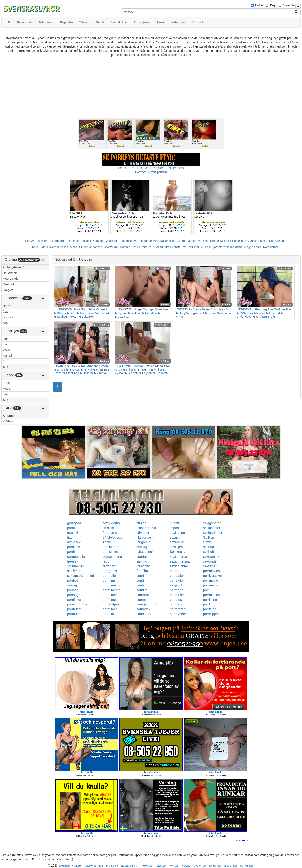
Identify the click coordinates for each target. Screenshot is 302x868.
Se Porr (209, 538)
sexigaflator (212, 528)
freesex (73, 561)
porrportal (177, 590)
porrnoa (175, 571)
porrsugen (75, 595)
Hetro (259, 5)
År (4, 361)
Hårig (181, 313)
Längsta (8, 290)
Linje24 (30, 241)
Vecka (7, 350)
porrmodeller (77, 557)
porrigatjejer (112, 604)
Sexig (207, 542)
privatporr (143, 533)
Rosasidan (239, 241)
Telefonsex (73, 241)
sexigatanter (179, 566)
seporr (174, 528)
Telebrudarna (57, 241)
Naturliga (150, 313)
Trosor (159, 373)
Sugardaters (217, 247)
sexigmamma (180, 561)
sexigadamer (213, 533)
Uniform (86, 373)
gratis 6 (73, 533)
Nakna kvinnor (69, 247)
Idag (6, 339)
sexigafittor (178, 533)
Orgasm (224, 313)
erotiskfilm (110, 552)
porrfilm (73, 528)
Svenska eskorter (208, 241)
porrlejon (74, 547)
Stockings (71, 373)
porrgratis (110, 571)
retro (106, 561)
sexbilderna (111, 523)
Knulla (204, 247)
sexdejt (72, 585)
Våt (179, 317)
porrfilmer (110, 595)
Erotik (135, 247)
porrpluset (177, 595)
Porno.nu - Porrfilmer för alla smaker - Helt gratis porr (151, 168)
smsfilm (108, 528)
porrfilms (109, 580)
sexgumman (212, 557)
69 (240, 313)
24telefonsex (112, 538)
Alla (5, 323)
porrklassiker (213, 576)
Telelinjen (41, 241)
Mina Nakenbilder (164, 241)
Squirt (59, 317)
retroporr (109, 566)
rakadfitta (143, 566)
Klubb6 (251, 241)
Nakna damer (235, 247)
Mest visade (11, 279)
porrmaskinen (213, 595)
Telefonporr (145, 241)
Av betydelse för (14, 267)
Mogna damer (253, 247)
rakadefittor (145, 552)
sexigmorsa (178, 557)
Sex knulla (177, 552)
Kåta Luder (39, 247)
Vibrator (100, 373)
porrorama (177, 609)
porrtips (142, 557)
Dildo (72, 313)
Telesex (86, 241)
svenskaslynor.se (70, 865)
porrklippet (211, 614)
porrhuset (74, 609)
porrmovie (210, 580)
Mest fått (8, 284)
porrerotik (143, 595)
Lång (6, 394)
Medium (8, 389)
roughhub (143, 542)
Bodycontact (277, 241)
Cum (248, 313)
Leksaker (87, 317)
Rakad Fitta (162, 247)
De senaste (10, 273)
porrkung (210, 604)
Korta (6, 383)
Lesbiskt (102, 313)
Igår (5, 344)
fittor (70, 538)
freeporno (110, 533)
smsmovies (75, 566)
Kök (89, 370)
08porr (174, 523)
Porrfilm (142, 571)
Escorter (108, 247)
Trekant (72, 317)
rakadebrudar (146, 528)
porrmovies (211, 571)
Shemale (289, 5)
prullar (141, 523)
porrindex (143, 609)
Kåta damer (271, 247)
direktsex (74, 542)
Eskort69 (53, 247)
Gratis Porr (146, 247)
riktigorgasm (145, 538)
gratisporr (74, 523)
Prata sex (98, 241)
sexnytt (175, 538)
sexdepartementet (81, 576)
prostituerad (112, 547)
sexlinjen (176, 547)
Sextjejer (226, 241)
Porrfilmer (193, 247)
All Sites (8, 416)
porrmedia (211, 585)
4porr (107, 542)
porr (206, 590)
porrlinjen (210, 600)
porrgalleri (110, 576)
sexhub (208, 547)
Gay (273, 5)
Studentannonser (90, 247)
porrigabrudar (77, 604)
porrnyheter (178, 614)
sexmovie (177, 542)
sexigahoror (212, 523)
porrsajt (73, 590)
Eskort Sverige (186, 241)
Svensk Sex (178, 247)
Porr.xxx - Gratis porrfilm (151, 172)
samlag (142, 547)
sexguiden (211, 561)
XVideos (8, 421)
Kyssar (121, 313)
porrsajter (177, 576)
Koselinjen (112, 241)
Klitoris (60, 313)
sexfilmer (210, 566)
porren (141, 600)
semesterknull (113, 557)
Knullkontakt (122, 247)
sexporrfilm (178, 585)
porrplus (176, 600)
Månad (7, 356)
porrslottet (144, 614)
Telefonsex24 (128, 241)
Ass (119, 370)
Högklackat (86, 313)
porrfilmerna (112, 585)
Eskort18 (263, 241)
